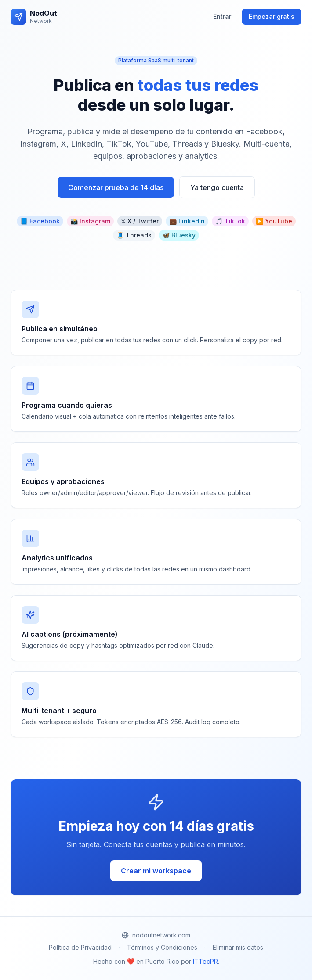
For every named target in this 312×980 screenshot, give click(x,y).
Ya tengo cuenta (217, 187)
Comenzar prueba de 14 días (116, 187)
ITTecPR (205, 961)
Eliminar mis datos (238, 947)
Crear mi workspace (156, 871)
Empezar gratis (272, 16)
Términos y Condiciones (162, 947)
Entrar (222, 16)
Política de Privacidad (80, 947)
